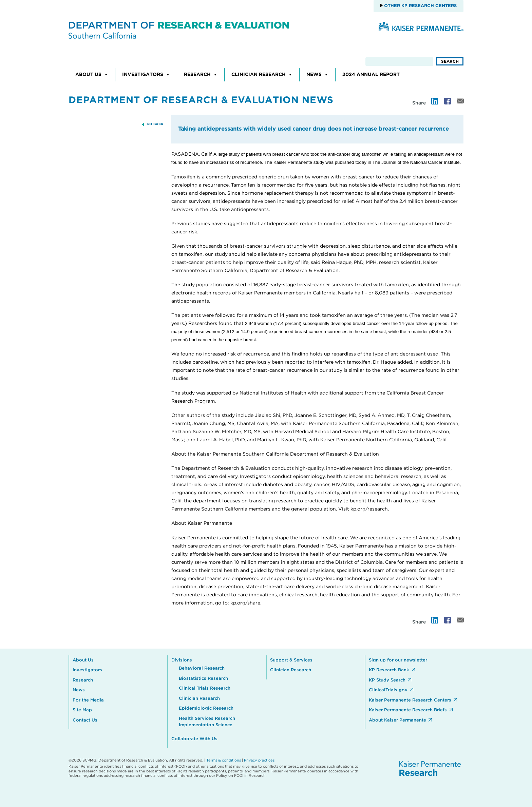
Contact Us (85, 720)
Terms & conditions (224, 760)
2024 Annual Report (371, 75)
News (317, 75)
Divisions (182, 660)
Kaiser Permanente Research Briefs (408, 710)
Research (201, 75)
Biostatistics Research (203, 679)
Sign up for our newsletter (398, 660)
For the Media (88, 700)
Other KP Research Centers (420, 6)
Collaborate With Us (194, 739)
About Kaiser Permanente (397, 720)
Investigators (146, 75)
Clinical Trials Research (205, 688)
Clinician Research (262, 75)
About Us (92, 75)
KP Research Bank (389, 670)
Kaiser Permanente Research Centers (410, 700)
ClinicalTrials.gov (388, 690)
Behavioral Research (202, 668)
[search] (399, 62)
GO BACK (155, 124)
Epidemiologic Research (206, 708)
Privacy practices (259, 760)
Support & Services (291, 660)
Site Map (82, 710)
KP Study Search (387, 680)
